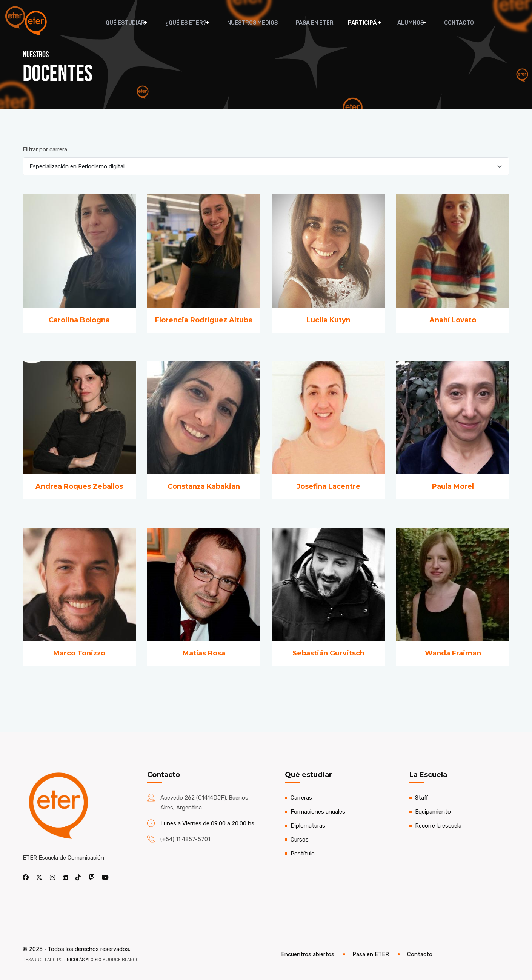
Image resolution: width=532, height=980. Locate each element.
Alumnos (404, 23)
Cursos (300, 840)
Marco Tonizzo (79, 653)
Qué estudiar (133, 23)
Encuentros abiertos (308, 954)
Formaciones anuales (318, 812)
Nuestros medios (255, 23)
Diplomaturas (308, 826)
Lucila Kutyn (328, 320)
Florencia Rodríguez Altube (204, 320)
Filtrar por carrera (45, 149)
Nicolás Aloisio (84, 960)
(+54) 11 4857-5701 (185, 839)
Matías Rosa (204, 653)
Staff (421, 798)
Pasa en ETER (313, 23)
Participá (359, 23)
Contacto (450, 23)
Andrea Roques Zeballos (79, 486)
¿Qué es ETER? (191, 23)
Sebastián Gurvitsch (328, 653)
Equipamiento (433, 812)
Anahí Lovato (453, 320)
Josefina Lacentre (328, 486)
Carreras (301, 798)
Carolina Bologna (79, 320)
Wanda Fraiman (453, 653)
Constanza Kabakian (204, 486)
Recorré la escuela (438, 826)
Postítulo (303, 854)
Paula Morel (453, 486)
